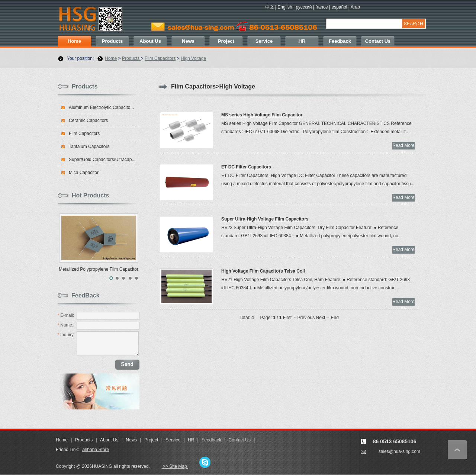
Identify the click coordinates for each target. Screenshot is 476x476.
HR (302, 41)
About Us (150, 41)
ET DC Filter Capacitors (246, 167)
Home (74, 41)
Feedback (340, 41)
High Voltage (193, 58)
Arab (355, 7)
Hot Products (90, 195)
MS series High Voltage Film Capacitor (262, 115)
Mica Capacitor (84, 173)
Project (226, 41)
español (339, 7)
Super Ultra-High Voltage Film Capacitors (265, 219)
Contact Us (378, 41)
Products (112, 41)
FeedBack (86, 295)
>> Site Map (175, 466)
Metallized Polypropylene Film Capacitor (99, 269)
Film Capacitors (160, 58)
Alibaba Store (96, 450)
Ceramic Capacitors (88, 120)
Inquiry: (66, 335)
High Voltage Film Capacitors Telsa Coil (263, 271)
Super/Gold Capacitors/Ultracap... (102, 160)
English (285, 7)
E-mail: (66, 315)
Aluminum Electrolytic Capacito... (101, 107)
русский (304, 7)
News (188, 41)
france (321, 7)
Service (264, 41)
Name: (65, 325)
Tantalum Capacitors (89, 147)
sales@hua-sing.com (399, 451)
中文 (270, 7)
